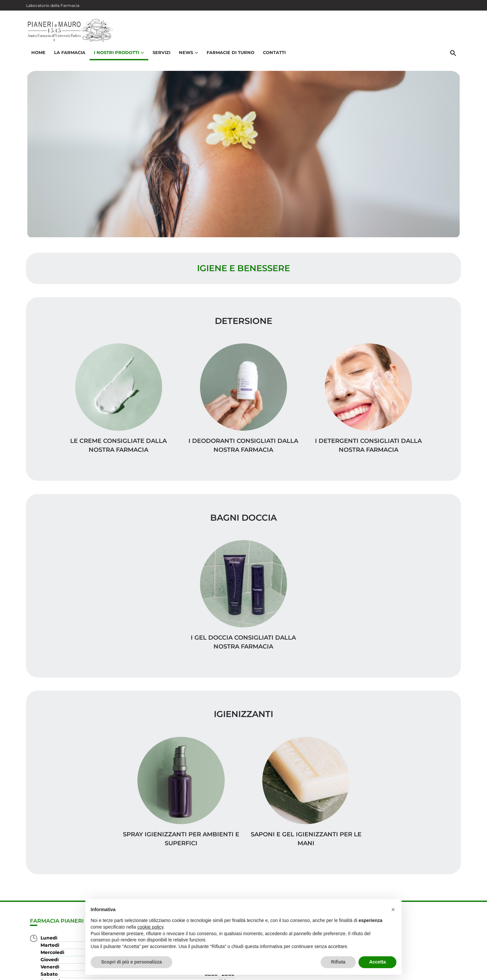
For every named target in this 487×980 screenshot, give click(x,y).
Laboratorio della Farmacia (53, 5)
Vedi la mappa (204, 893)
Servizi (160, 55)
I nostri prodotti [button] (118, 55)
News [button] (187, 55)
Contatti (273, 55)
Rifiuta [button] (338, 962)
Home (37, 55)
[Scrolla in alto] (472, 953)
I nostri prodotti (430, 876)
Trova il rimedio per (425, 887)
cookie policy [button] (150, 927)
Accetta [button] (377, 962)
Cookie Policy (442, 971)
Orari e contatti (432, 897)
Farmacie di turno (229, 55)
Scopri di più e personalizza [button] (131, 962)
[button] (393, 909)
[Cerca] (454, 55)
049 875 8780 (57, 931)
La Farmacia (69, 55)
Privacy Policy (407, 971)
